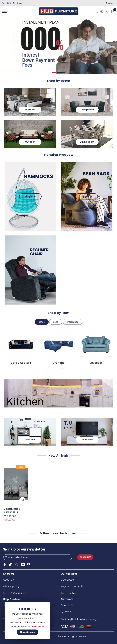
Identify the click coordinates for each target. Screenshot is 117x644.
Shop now (30, 440)
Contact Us (67, 605)
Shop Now (30, 196)
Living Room (87, 110)
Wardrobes (73, 322)
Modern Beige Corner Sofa (12, 510)
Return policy (68, 593)
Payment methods (72, 586)
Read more (38, 627)
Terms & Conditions (15, 593)
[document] (27, 621)
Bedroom (30, 110)
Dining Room (87, 142)
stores (18, 3)
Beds (56, 322)
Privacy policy (11, 586)
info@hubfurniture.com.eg (81, 619)
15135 (6, 3)
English (110, 3)
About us (8, 580)
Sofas (42, 322)
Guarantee (67, 580)
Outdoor (30, 142)
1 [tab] (54, 73)
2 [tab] (61, 73)
